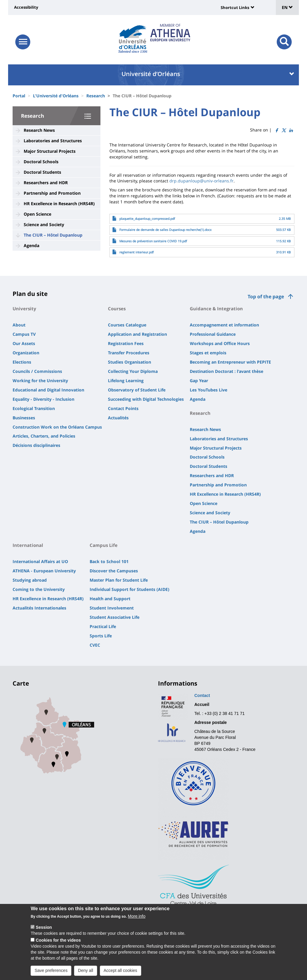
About (19, 325)
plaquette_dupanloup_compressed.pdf (147, 219)
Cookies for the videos (58, 942)
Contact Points (123, 408)
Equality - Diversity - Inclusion (43, 399)
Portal (19, 96)
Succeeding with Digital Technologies (146, 399)
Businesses (24, 418)
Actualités (118, 418)
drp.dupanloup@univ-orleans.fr (201, 181)
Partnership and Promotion (52, 193)
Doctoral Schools (41, 162)
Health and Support (110, 599)
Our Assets (24, 343)
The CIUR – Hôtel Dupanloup (53, 235)
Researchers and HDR (46, 183)
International (28, 545)
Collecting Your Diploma (133, 371)
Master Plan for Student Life (119, 580)
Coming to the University (39, 589)
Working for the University (40, 381)
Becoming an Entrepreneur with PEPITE (230, 362)
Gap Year (199, 381)
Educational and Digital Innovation (48, 390)
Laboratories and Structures (53, 141)
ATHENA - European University (44, 571)
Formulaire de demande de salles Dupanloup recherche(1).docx (165, 230)
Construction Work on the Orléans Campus (57, 427)
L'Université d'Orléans (56, 96)
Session (44, 929)
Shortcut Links (235, 7)
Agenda (31, 245)
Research (96, 96)
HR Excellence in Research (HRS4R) (59, 204)
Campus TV (24, 334)
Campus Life (104, 545)
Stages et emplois (208, 353)
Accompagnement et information (224, 325)
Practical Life (103, 626)
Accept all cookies (121, 972)
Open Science (37, 214)
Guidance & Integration (216, 308)
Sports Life (101, 636)
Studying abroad (30, 580)
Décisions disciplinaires (36, 445)
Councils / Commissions (37, 371)
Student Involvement (112, 608)
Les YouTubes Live (209, 390)
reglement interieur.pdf (137, 252)
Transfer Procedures (129, 353)
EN (287, 7)
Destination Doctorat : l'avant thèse (227, 371)
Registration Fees (126, 343)
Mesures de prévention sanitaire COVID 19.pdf (153, 241)
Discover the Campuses (114, 571)
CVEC (95, 645)
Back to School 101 (109, 561)
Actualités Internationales (39, 608)
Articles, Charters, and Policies (44, 436)
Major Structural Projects (50, 151)
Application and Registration (137, 334)
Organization (26, 353)
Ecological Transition (34, 408)
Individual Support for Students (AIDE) (130, 589)
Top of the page (266, 297)
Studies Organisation (130, 362)
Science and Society (44, 224)
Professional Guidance (213, 334)
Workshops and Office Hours (220, 343)
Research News (39, 130)
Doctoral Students (42, 172)
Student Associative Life (115, 617)
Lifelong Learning (126, 381)
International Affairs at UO (40, 561)
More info (137, 918)
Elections (22, 362)
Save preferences (51, 972)
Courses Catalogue (127, 325)
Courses (117, 308)
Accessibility (26, 7)
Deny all (86, 972)
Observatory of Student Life (137, 390)
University (24, 308)
